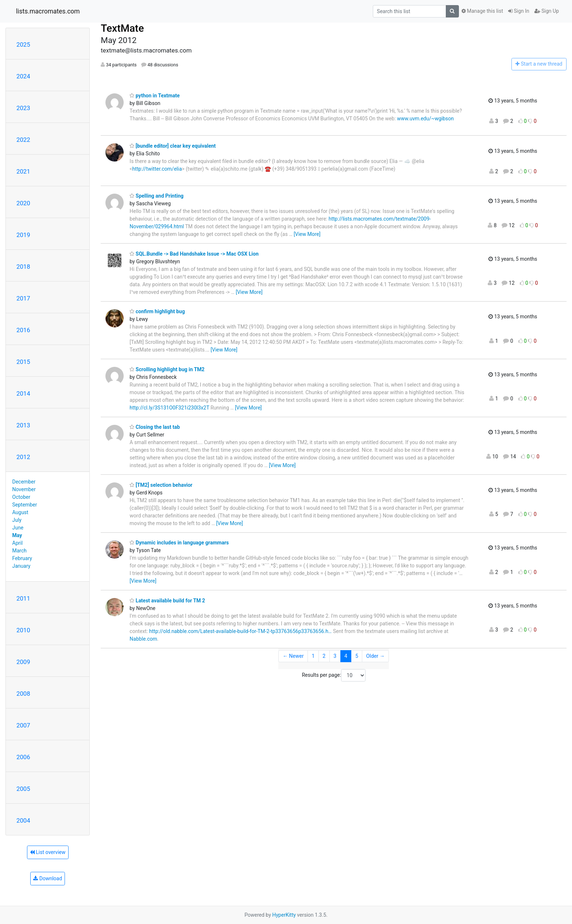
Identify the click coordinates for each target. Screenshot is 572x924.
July (17, 520)
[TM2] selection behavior (161, 485)
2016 (23, 330)
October (21, 497)
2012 (23, 457)
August (20, 512)
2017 (23, 298)
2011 (23, 598)
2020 (23, 203)
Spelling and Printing (156, 196)
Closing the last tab (155, 427)
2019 (23, 235)
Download (48, 878)
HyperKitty (284, 915)
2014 (23, 393)
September (25, 505)
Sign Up (547, 11)
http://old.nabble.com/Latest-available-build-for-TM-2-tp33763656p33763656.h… (240, 631)
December (24, 482)
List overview (48, 852)
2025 (23, 44)
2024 (23, 76)
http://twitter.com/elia (157, 169)
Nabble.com (143, 639)
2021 (23, 171)
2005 (23, 789)
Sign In (519, 11)
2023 (23, 108)
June (18, 528)
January (22, 566)
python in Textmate (154, 96)
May (17, 535)
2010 (23, 630)
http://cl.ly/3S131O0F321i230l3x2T (169, 408)
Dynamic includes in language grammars (179, 543)
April (18, 543)
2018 (23, 267)
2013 (23, 425)
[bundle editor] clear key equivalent (173, 146)
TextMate (122, 28)
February (22, 558)
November (24, 489)
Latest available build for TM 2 (167, 601)
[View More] (307, 234)
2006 (23, 757)
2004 (23, 820)
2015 (23, 362)
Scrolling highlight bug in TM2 (167, 369)
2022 (23, 140)
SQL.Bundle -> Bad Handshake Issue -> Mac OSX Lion (194, 254)
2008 (23, 694)
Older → (376, 656)
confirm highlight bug (157, 311)
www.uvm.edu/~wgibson (425, 119)
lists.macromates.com (48, 11)
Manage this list (482, 11)
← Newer (293, 656)
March (20, 551)
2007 (23, 725)
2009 (23, 662)
